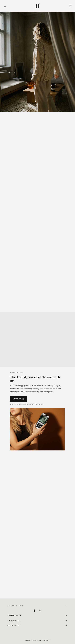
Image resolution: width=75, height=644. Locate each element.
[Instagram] (40, 611)
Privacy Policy (45, 641)
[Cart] (70, 6)
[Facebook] (35, 611)
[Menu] (5, 6)
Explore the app (19, 399)
